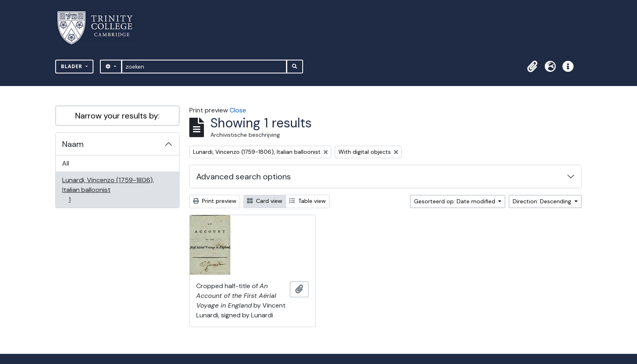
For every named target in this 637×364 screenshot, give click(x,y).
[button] (532, 67)
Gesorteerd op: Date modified (455, 201)
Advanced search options (244, 177)
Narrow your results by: (117, 116)
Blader (73, 66)
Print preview (215, 201)
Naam (73, 144)
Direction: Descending (543, 201)
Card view (265, 201)
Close (238, 110)
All (66, 163)
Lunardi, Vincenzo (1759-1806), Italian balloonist (108, 190)
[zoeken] (204, 67)
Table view (308, 201)
